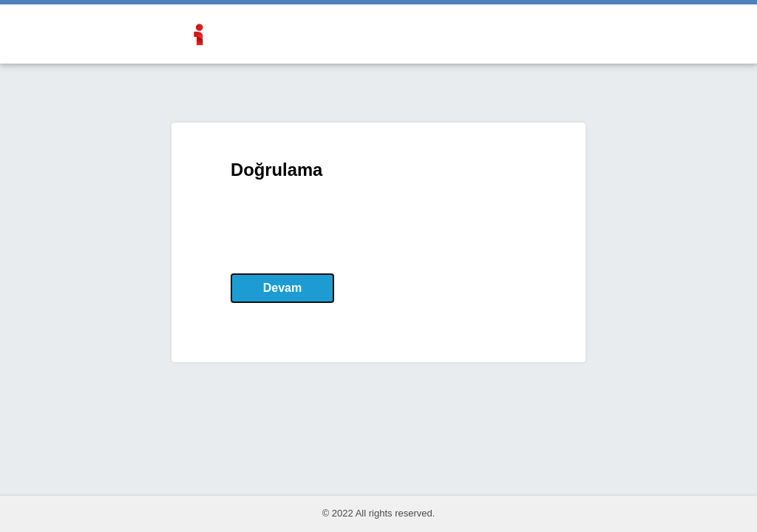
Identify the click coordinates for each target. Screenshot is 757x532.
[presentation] (343, 227)
